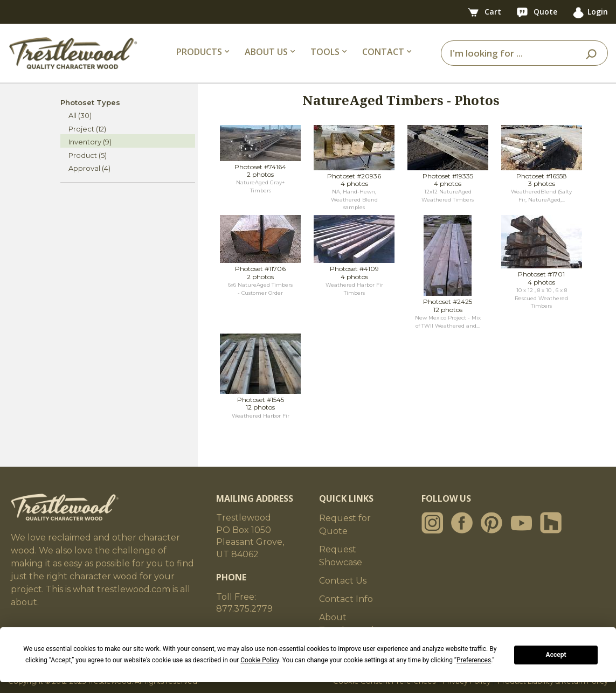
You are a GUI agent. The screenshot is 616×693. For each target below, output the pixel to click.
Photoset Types (90, 102)
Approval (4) (89, 168)
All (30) (80, 115)
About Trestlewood (347, 624)
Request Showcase (341, 556)
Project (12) (87, 129)
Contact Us (343, 581)
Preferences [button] (474, 660)
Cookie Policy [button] (259, 660)
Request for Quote (345, 525)
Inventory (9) (90, 142)
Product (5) (88, 155)
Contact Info (346, 599)
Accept (556, 655)
